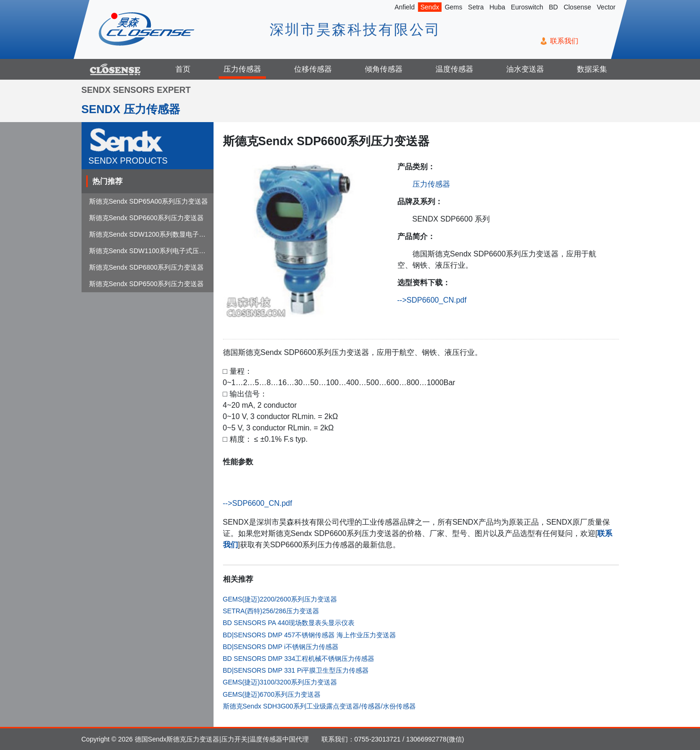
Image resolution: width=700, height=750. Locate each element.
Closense (577, 7)
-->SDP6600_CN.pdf (432, 300)
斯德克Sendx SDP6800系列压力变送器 (147, 267)
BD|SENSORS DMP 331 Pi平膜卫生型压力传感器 (296, 670)
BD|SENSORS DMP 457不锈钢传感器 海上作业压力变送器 (309, 635)
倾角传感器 (384, 69)
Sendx (429, 7)
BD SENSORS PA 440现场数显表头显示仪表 (289, 623)
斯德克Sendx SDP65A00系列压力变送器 (149, 201)
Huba (497, 7)
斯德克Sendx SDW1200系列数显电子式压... (153, 234)
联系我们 (564, 41)
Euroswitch (527, 7)
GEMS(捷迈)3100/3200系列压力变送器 (280, 682)
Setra (475, 7)
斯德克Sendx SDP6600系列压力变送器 (147, 218)
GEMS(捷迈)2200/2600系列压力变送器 (280, 599)
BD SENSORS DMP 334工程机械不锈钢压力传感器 (299, 659)
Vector (606, 7)
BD (553, 7)
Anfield (404, 7)
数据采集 (592, 69)
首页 (183, 69)
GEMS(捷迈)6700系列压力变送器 (272, 694)
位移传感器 (313, 69)
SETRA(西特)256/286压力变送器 (271, 611)
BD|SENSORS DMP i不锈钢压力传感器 (281, 647)
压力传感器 (242, 69)
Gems (453, 7)
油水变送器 (525, 69)
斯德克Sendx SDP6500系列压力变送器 (147, 284)
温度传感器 (454, 69)
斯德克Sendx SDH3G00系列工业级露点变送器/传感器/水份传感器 (319, 706)
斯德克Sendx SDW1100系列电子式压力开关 (154, 251)
